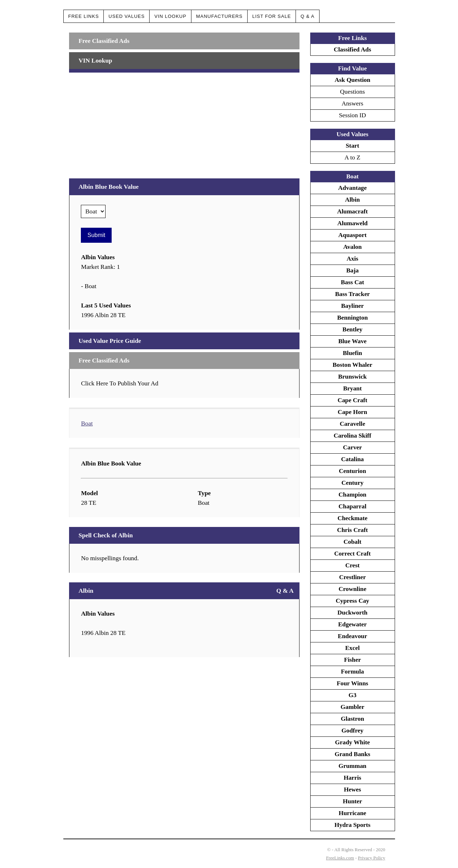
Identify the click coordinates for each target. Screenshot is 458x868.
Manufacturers (219, 16)
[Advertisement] (184, 123)
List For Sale (272, 16)
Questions (352, 92)
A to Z (352, 157)
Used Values (126, 16)
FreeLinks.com (340, 858)
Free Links (84, 16)
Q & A (308, 16)
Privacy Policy (371, 858)
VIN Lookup (170, 16)
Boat (87, 423)
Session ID (352, 115)
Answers (353, 103)
